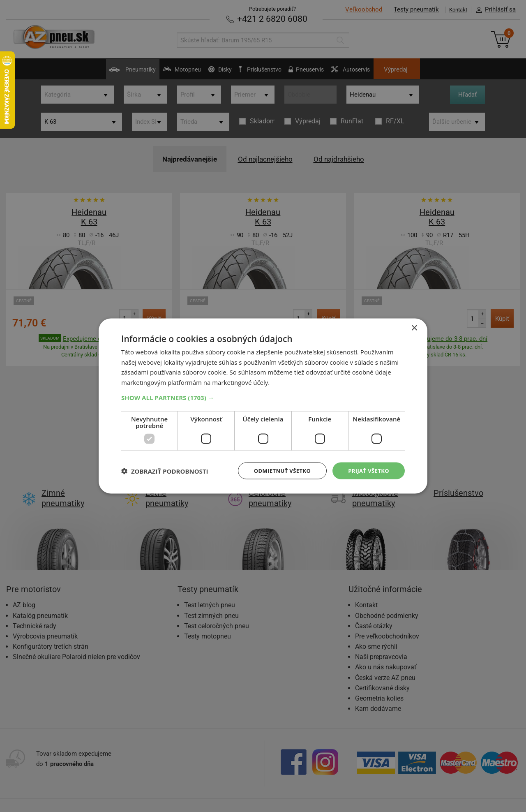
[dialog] (263, 406)
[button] (263, 397)
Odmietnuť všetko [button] (277, 471)
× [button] (414, 327)
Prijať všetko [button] (367, 471)
